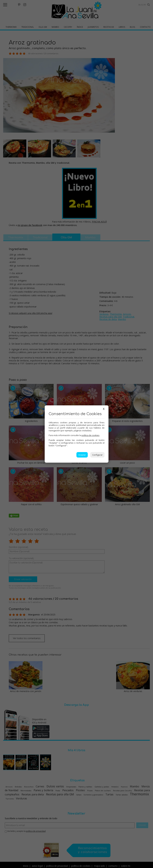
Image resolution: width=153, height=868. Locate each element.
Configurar (97, 455)
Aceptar (82, 455)
